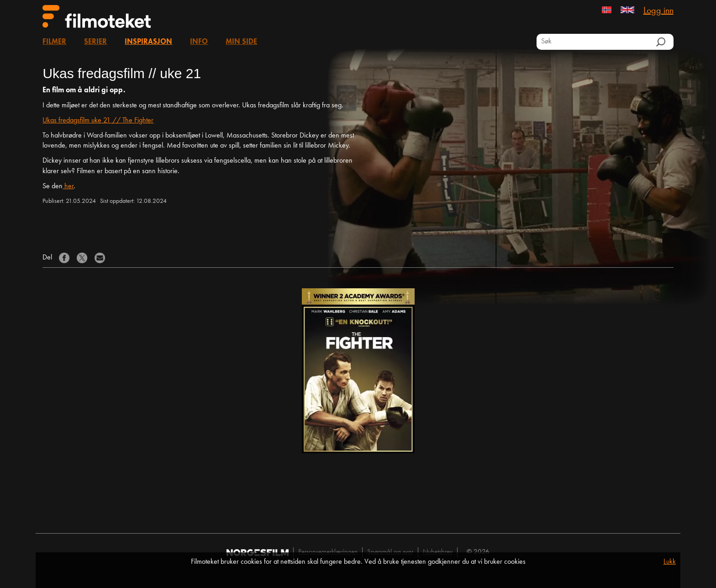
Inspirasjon (148, 42)
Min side (241, 42)
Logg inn (658, 11)
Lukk (670, 562)
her (68, 186)
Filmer (54, 42)
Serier (95, 42)
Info (199, 42)
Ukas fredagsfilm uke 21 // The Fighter (98, 121)
